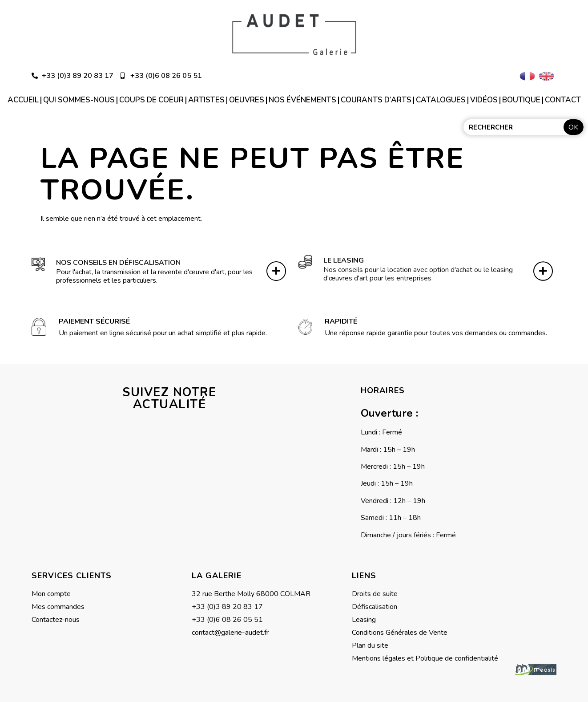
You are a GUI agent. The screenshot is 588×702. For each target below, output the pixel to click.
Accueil (23, 100)
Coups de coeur (151, 100)
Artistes (206, 100)
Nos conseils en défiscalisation (118, 260)
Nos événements (302, 100)
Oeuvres (247, 100)
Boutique (521, 100)
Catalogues (441, 100)
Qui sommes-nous (79, 100)
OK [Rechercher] (573, 127)
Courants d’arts (376, 100)
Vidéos (484, 100)
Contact (563, 100)
